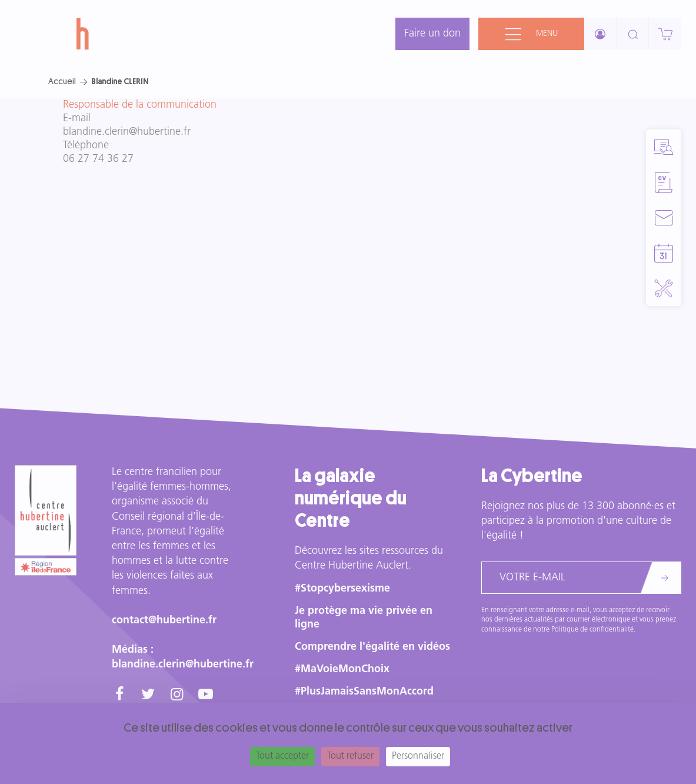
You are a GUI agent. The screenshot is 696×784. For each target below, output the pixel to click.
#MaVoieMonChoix (342, 670)
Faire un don (432, 34)
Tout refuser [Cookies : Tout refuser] (350, 756)
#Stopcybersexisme (342, 589)
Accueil (62, 81)
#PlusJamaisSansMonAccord (364, 692)
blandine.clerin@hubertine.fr (127, 132)
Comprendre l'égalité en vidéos (372, 647)
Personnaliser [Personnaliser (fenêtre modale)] (418, 756)
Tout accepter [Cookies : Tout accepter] (282, 756)
